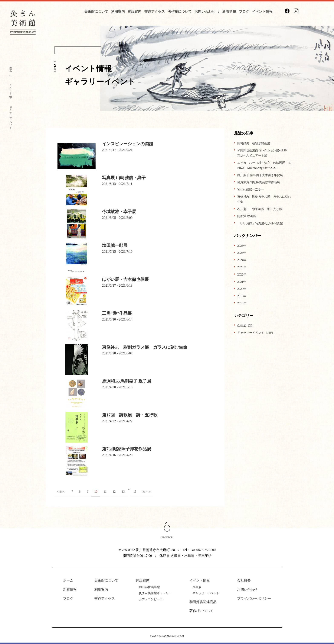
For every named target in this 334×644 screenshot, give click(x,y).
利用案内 (118, 11)
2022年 (242, 275)
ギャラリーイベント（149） (256, 333)
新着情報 (229, 11)
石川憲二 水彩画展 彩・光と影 (260, 209)
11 (105, 492)
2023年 (242, 267)
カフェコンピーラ (151, 599)
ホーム (11, 68)
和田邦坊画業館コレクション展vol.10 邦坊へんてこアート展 (263, 153)
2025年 (242, 253)
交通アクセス (155, 11)
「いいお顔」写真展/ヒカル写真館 (260, 223)
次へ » (147, 492)
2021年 (242, 282)
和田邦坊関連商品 (203, 602)
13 (123, 492)
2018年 (242, 303)
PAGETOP (167, 537)
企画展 (197, 587)
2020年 (242, 289)
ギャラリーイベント (11, 116)
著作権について (180, 11)
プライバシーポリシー (254, 598)
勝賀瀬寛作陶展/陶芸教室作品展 (259, 182)
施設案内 (135, 11)
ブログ (244, 11)
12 (114, 492)
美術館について (96, 11)
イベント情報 (262, 11)
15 (135, 492)
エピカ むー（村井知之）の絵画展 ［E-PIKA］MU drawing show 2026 (264, 165)
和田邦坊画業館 (149, 587)
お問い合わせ (205, 11)
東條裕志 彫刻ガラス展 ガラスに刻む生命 (264, 199)
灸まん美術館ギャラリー (155, 593)
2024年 (242, 260)
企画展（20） (246, 326)
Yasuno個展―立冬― (251, 189)
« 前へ (61, 492)
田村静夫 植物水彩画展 (254, 143)
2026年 (242, 246)
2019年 (242, 296)
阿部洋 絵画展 (247, 216)
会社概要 (244, 580)
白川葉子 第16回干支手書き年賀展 (260, 175)
